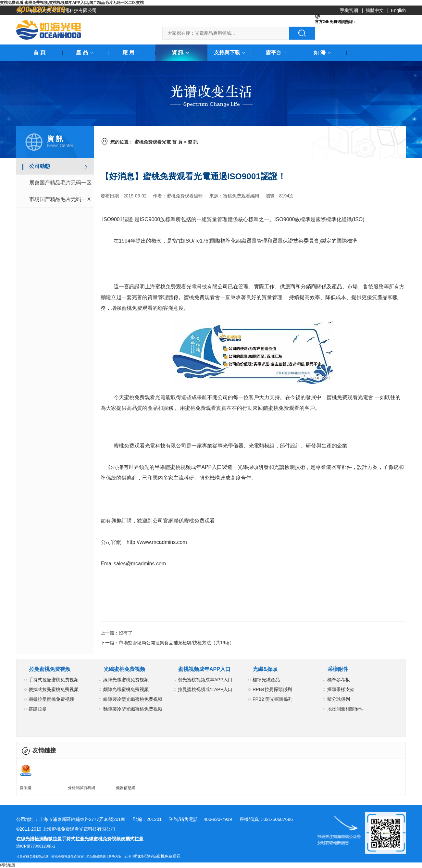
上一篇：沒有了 (117, 633)
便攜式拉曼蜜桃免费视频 (54, 689)
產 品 (86, 52)
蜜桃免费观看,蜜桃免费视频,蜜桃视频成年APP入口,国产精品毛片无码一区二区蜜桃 (72, 3)
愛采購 (26, 788)
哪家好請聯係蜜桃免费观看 (157, 856)
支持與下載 (231, 52)
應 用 (132, 52)
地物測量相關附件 (345, 709)
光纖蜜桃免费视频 (124, 669)
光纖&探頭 (265, 669)
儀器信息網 (126, 788)
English (398, 10)
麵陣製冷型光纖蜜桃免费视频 (133, 709)
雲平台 (277, 52)
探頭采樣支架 (341, 689)
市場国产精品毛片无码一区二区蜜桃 (60, 202)
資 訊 (181, 52)
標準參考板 (339, 680)
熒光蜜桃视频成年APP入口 (205, 680)
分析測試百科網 (81, 788)
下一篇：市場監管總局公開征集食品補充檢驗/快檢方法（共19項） (167, 643)
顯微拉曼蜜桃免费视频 (51, 699)
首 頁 (39, 52)
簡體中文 (375, 10)
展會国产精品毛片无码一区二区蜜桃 (60, 186)
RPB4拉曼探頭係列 (272, 689)
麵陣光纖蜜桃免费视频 (126, 689)
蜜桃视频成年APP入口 (204, 669)
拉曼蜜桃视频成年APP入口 (205, 689)
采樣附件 (338, 669)
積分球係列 (339, 699)
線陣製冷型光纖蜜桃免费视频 (133, 699)
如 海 (323, 52)
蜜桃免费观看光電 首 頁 (158, 142)
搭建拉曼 (38, 709)
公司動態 (40, 166)
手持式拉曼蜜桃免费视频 (54, 680)
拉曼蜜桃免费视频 (50, 669)
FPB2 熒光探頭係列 (273, 699)
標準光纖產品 (266, 680)
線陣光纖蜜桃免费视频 (126, 680)
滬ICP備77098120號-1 (36, 846)
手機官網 (349, 10)
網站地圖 (8, 865)
